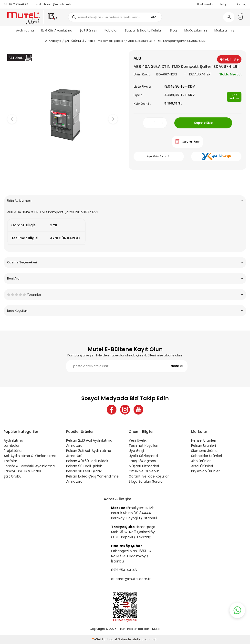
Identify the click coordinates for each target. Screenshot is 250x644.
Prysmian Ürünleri (206, 471)
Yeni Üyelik (138, 440)
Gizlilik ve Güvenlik (144, 471)
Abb (90, 41)
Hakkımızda (205, 4)
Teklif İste (229, 59)
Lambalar (12, 446)
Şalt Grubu (13, 476)
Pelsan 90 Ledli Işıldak (84, 466)
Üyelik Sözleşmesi (143, 456)
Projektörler (13, 451)
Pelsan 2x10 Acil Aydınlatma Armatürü (89, 443)
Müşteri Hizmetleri (144, 466)
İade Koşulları (125, 311)
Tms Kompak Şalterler (110, 41)
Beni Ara (125, 278)
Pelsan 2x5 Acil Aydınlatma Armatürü (89, 453)
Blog (173, 30)
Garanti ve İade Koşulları (149, 476)
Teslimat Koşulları (143, 446)
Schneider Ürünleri (207, 456)
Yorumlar (125, 295)
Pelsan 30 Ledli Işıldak (84, 471)
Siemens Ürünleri (205, 451)
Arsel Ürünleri (202, 466)
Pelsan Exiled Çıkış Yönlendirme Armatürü (92, 479)
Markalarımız (224, 30)
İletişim (225, 4)
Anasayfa (53, 41)
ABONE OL (177, 366)
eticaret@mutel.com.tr (53, 4)
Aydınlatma (25, 30)
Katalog (241, 4)
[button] (63, 184)
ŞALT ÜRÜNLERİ (74, 41)
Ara (154, 17)
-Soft (98, 639)
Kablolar (111, 30)
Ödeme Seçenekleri (125, 262)
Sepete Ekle (203, 123)
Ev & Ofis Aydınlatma (57, 30)
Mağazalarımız (196, 30)
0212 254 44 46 (16, 4)
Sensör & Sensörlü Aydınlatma (29, 466)
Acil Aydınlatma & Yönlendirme (30, 456)
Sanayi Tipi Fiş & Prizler (22, 471)
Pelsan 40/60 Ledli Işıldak (87, 461)
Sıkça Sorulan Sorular (146, 481)
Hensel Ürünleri (204, 440)
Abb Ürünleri (201, 461)
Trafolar (10, 461)
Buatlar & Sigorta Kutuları (144, 30)
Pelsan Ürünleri (203, 446)
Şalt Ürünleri (88, 30)
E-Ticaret (110, 639)
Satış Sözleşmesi (143, 461)
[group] (62, 115)
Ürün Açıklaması (125, 201)
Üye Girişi (136, 451)
